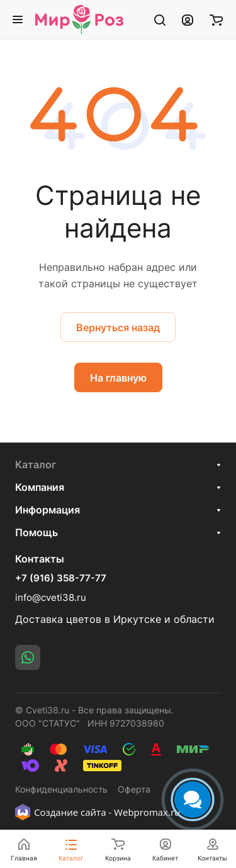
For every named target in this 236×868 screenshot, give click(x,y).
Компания (40, 487)
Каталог (36, 464)
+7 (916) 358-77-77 (61, 578)
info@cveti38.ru (51, 597)
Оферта (134, 789)
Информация (48, 510)
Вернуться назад (118, 327)
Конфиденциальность (61, 789)
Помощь (37, 532)
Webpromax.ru (147, 812)
